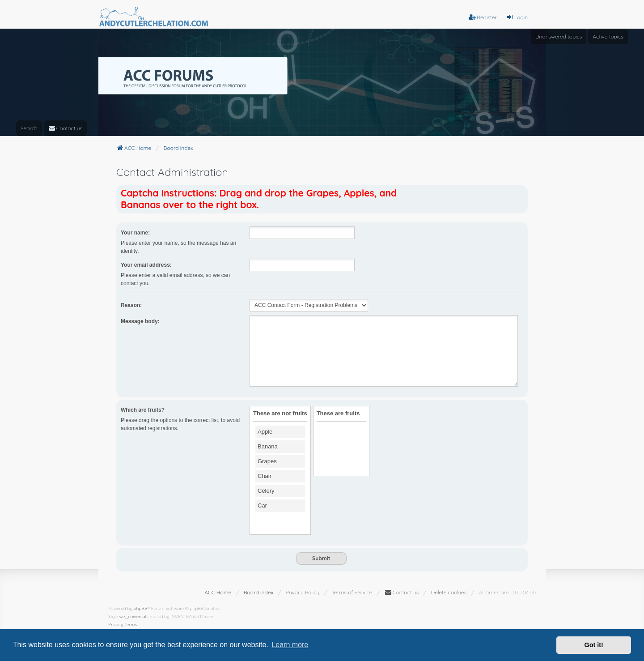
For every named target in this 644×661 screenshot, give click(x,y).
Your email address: (146, 265)
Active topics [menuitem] (608, 36)
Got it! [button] (594, 645)
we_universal (133, 616)
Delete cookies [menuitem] (449, 592)
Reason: (131, 305)
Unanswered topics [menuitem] (559, 36)
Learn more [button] (290, 645)
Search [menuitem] (29, 128)
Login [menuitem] (517, 17)
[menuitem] (66, 128)
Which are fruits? (143, 410)
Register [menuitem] (483, 17)
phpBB (141, 608)
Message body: (140, 321)
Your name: (135, 233)
